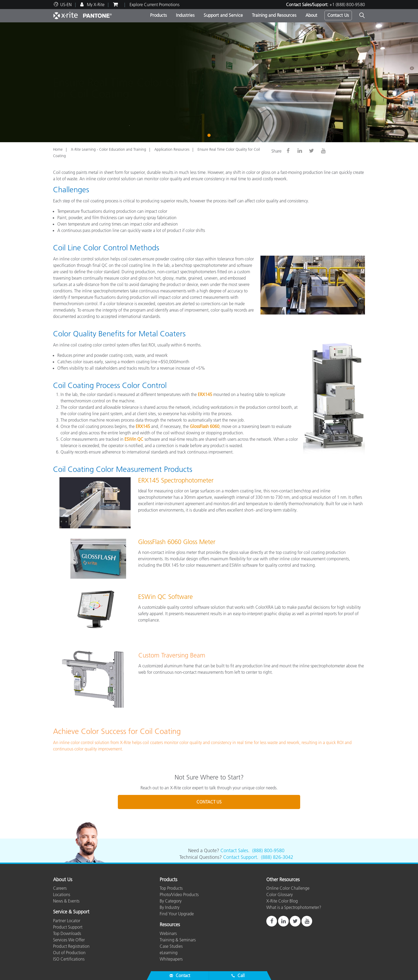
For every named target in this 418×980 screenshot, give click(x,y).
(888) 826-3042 (277, 857)
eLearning (169, 953)
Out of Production (69, 953)
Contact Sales (234, 851)
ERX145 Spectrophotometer (176, 480)
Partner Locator (67, 921)
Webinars (168, 933)
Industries (185, 15)
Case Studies (171, 946)
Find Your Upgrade (177, 914)
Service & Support (71, 912)
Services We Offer (69, 940)
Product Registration (71, 946)
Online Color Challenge (288, 888)
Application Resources (172, 149)
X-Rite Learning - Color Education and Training (108, 149)
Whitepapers (171, 959)
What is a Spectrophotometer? (294, 907)
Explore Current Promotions (154, 5)
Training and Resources (274, 15)
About (311, 15)
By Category (171, 901)
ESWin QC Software (165, 597)
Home (58, 149)
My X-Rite (95, 5)
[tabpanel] (209, 82)
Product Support (68, 927)
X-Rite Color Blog (282, 901)
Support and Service (223, 15)
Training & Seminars (178, 940)
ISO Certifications (69, 959)
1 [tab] (210, 135)
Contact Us (338, 15)
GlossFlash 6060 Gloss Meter (177, 542)
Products (158, 15)
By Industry (170, 907)
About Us (63, 880)
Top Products (171, 888)
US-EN (66, 5)
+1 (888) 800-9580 (347, 5)
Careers (60, 888)
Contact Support (240, 857)
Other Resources (283, 880)
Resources (170, 925)
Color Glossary (280, 895)
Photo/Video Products (179, 895)
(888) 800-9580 (268, 851)
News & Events (66, 901)
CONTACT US (209, 802)
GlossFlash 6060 (205, 426)
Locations (62, 895)
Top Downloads (67, 933)
